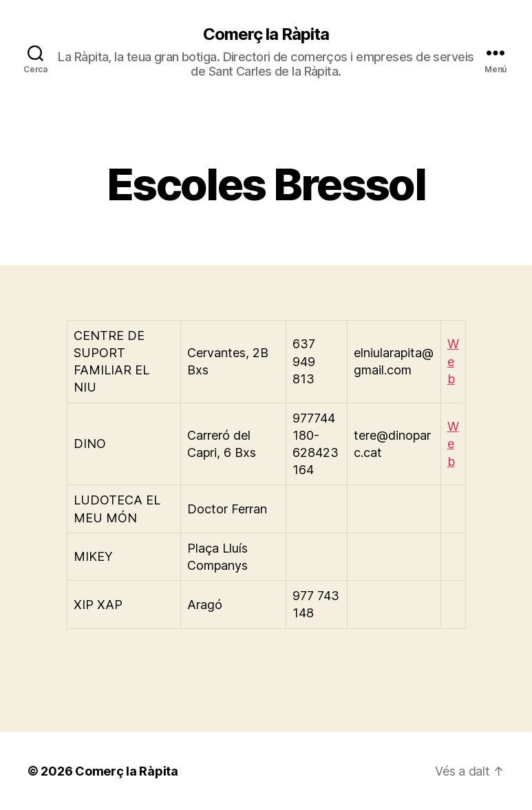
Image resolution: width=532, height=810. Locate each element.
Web (453, 361)
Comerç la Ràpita (266, 34)
